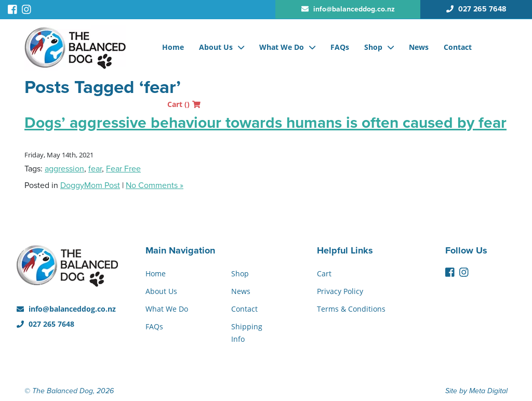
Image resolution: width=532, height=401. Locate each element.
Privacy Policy (340, 291)
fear (95, 169)
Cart (184, 104)
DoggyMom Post (90, 185)
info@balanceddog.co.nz (66, 309)
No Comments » (155, 185)
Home (173, 47)
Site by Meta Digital (476, 391)
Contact (458, 47)
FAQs (340, 47)
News (419, 47)
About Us (216, 47)
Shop (373, 47)
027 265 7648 (45, 324)
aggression (64, 169)
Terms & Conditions (351, 309)
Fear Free (123, 169)
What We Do (282, 47)
